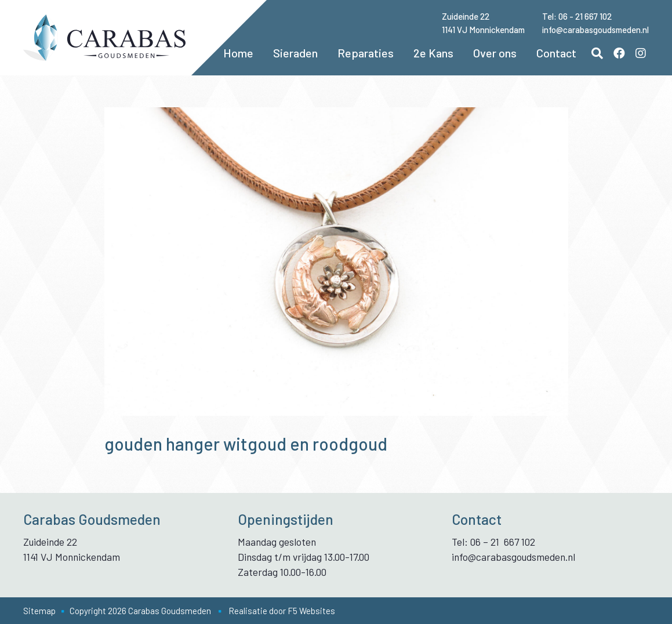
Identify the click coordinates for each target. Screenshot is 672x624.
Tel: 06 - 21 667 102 (577, 16)
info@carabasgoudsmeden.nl (595, 30)
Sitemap (39, 611)
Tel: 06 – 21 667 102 (493, 542)
